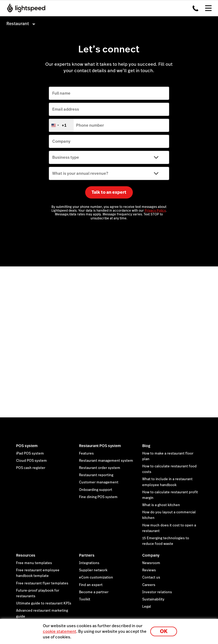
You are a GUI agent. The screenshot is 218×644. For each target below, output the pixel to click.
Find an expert (91, 585)
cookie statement (60, 631)
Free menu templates (34, 563)
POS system (27, 446)
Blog (146, 446)
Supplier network (93, 570)
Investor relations (157, 592)
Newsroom (151, 563)
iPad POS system (30, 453)
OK (164, 631)
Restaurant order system (100, 468)
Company (151, 555)
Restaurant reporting (96, 475)
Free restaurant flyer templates (42, 583)
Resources (26, 555)
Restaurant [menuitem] (18, 24)
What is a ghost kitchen (161, 505)
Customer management (99, 482)
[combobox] (61, 125)
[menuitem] (109, 24)
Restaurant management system (106, 461)
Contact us (151, 577)
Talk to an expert (109, 192)
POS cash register (31, 468)
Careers (149, 585)
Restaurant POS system (100, 446)
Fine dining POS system (98, 497)
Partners (87, 555)
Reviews (149, 570)
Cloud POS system (31, 461)
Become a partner (94, 592)
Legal (147, 607)
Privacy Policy (155, 211)
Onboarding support (96, 490)
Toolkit (85, 599)
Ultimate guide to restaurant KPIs (44, 603)
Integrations (89, 563)
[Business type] (109, 157)
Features (86, 453)
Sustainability (153, 599)
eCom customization (96, 577)
